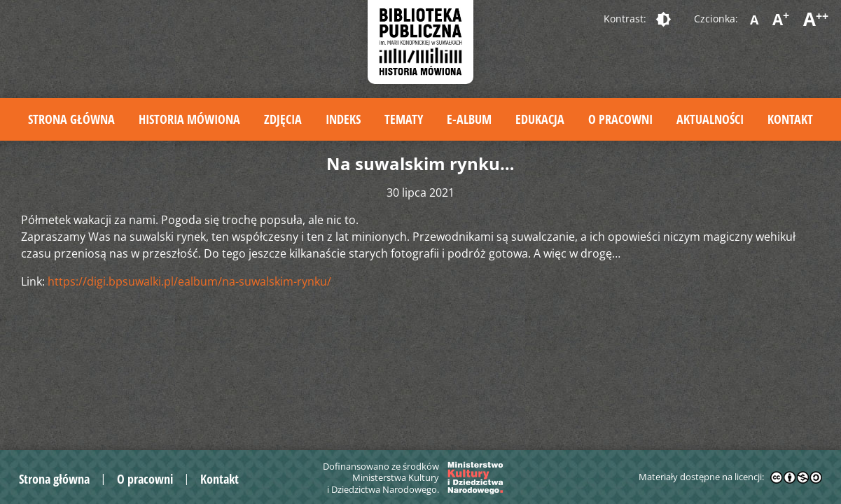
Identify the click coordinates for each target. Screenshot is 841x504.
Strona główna (71, 119)
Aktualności (710, 119)
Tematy (404, 119)
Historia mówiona (189, 119)
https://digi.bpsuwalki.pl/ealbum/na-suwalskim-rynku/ (189, 281)
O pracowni (620, 119)
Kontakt (790, 119)
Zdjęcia (283, 119)
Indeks (343, 119)
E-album (469, 119)
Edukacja (540, 119)
